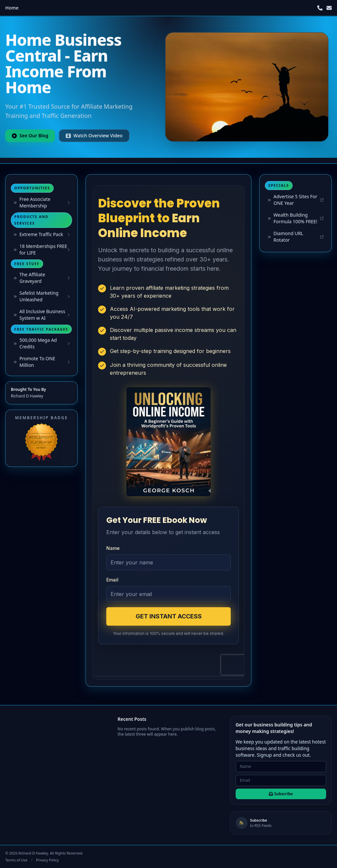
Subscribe (281, 794)
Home (12, 8)
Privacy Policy (47, 860)
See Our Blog (30, 136)
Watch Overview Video (94, 136)
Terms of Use (16, 860)
